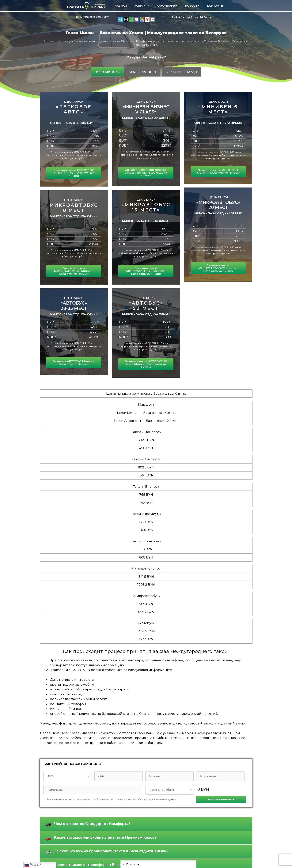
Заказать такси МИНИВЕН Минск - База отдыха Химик (218, 172)
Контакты (215, 6)
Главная (120, 6)
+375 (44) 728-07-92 (195, 17)
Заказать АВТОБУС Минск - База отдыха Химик (74, 363)
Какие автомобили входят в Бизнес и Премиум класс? (105, 837)
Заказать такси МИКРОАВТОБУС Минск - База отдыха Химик (74, 271)
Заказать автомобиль (221, 799)
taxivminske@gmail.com (93, 17)
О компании (167, 6)
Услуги (144, 6)
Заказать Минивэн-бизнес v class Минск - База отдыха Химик (146, 173)
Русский (33, 865)
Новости (192, 6)
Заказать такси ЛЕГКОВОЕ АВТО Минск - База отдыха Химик (74, 173)
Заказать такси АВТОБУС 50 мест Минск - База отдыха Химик (146, 364)
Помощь (133, 864)
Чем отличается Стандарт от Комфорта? (92, 824)
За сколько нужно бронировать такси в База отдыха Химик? (111, 851)
